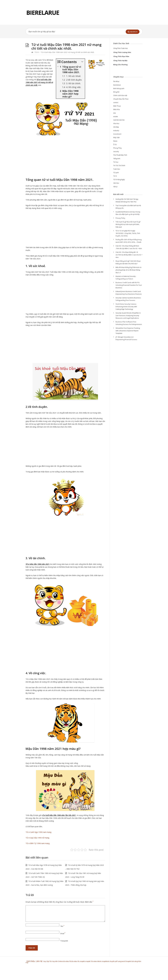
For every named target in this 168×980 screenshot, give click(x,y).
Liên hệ (40, 961)
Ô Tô (115, 144)
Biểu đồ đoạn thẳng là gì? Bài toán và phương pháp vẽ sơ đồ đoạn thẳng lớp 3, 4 (128, 270)
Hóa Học (116, 123)
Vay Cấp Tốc (48, 961)
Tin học (116, 162)
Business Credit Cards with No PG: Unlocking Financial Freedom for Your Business (129, 285)
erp (115, 113)
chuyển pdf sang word (117, 961)
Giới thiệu (31, 961)
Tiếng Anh (117, 158)
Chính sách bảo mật (120, 95)
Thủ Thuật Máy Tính (120, 155)
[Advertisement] (65, 157)
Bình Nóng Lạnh (119, 88)
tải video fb (67, 961)
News (115, 141)
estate (116, 116)
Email (63, 934)
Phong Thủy (117, 148)
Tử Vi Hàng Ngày (119, 180)
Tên (62, 926)
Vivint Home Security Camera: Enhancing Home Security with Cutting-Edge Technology (126, 307)
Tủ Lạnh (116, 173)
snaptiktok (105, 961)
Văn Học (116, 183)
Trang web (64, 941)
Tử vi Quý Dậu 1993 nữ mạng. (38, 838)
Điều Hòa (117, 109)
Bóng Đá (116, 92)
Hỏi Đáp (116, 127)
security (116, 151)
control (116, 102)
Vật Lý (115, 187)
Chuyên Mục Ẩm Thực (121, 99)
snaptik (82, 961)
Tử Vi (37, 52)
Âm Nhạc (116, 81)
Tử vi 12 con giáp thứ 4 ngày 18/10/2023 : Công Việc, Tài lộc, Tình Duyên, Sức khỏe (128, 233)
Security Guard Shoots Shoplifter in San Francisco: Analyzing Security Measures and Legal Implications (128, 315)
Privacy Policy (120, 218)
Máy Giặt (116, 137)
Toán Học (117, 169)
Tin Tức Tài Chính (119, 165)
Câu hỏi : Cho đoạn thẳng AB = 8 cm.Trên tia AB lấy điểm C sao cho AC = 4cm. (129, 255)
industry (116, 130)
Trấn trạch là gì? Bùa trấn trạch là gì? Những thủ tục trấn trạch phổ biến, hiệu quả (128, 224)
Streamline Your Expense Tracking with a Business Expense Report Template (128, 331)
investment (117, 134)
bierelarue (117, 85)
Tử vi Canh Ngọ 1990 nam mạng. (39, 832)
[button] (133, 32)
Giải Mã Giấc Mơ (119, 120)
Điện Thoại (117, 106)
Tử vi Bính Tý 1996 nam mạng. (38, 843)
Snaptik (128, 961)
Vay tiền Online (57, 961)
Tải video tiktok (96, 961)
